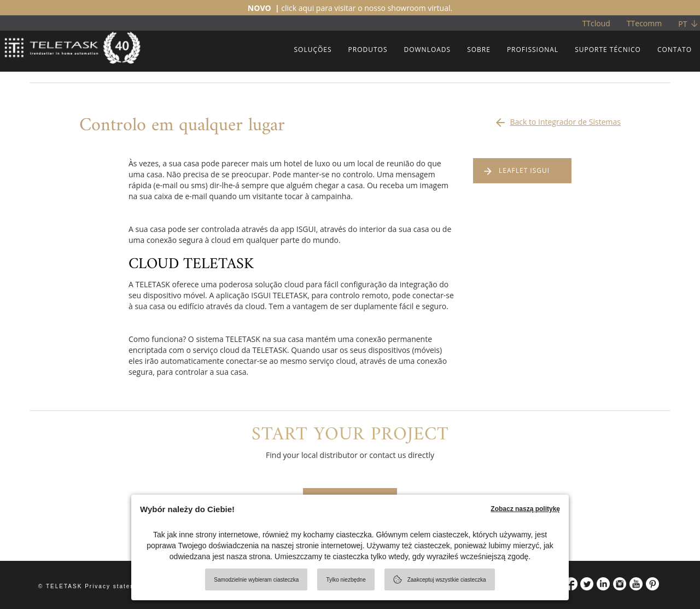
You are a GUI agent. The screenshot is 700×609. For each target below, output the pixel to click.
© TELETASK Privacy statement (93, 586)
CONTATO (675, 50)
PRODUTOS (368, 50)
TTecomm (644, 23)
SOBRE (479, 50)
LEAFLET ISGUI (524, 170)
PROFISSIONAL (533, 50)
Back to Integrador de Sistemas (557, 119)
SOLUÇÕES (313, 50)
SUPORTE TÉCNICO (608, 50)
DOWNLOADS (427, 50)
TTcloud (596, 23)
